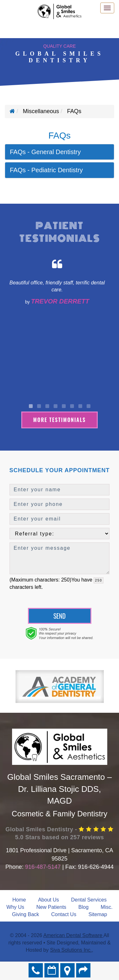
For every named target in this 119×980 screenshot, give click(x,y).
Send (60, 616)
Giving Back (26, 914)
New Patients (51, 907)
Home (19, 900)
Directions (67, 970)
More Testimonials (60, 420)
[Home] (12, 111)
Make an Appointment (52, 970)
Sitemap (98, 914)
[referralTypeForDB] (60, 534)
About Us (49, 900)
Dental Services (89, 900)
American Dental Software (73, 935)
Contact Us (64, 914)
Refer (83, 970)
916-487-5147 (43, 867)
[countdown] (99, 580)
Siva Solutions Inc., (72, 950)
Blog (83, 907)
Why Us (15, 907)
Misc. (106, 907)
